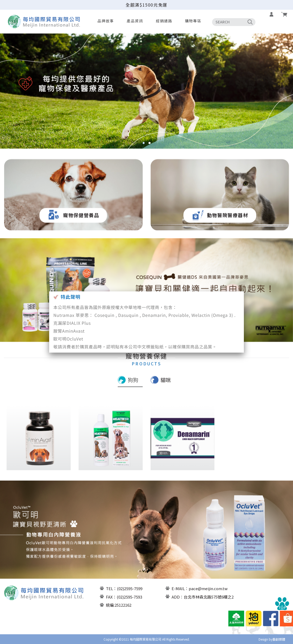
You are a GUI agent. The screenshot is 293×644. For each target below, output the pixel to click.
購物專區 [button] (193, 21)
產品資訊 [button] (135, 21)
